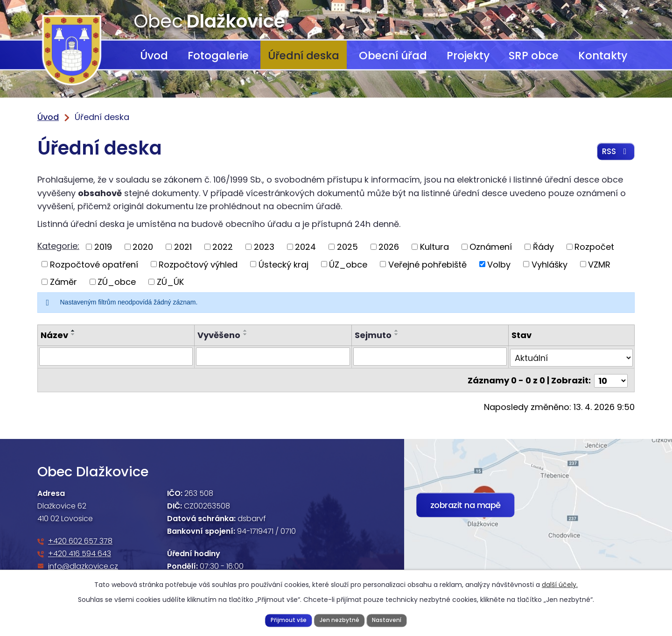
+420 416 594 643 (80, 551)
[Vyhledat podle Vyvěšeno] (273, 356)
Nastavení (388, 619)
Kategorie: (58, 246)
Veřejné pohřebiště (427, 264)
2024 (305, 247)
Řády (543, 247)
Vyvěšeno (219, 335)
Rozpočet (594, 247)
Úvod (154, 56)
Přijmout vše (287, 619)
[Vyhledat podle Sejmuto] (430, 356)
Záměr (63, 282)
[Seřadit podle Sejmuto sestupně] (397, 334)
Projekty (468, 56)
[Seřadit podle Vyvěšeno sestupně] (245, 334)
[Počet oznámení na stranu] (611, 378)
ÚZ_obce (348, 264)
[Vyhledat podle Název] (116, 356)
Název (54, 335)
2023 (264, 247)
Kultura (434, 247)
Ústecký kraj (283, 264)
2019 (103, 247)
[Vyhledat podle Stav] (571, 356)
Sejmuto (373, 335)
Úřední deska (304, 56)
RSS (615, 154)
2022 (223, 247)
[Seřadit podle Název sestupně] (73, 334)
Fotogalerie (218, 56)
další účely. (560, 584)
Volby (499, 264)
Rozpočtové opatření (94, 264)
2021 (183, 247)
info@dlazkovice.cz (83, 564)
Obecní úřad (393, 56)
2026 (389, 247)
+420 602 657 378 (80, 539)
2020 (143, 247)
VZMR (599, 264)
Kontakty (603, 56)
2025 (347, 247)
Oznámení (491, 247)
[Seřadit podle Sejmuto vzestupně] (397, 331)
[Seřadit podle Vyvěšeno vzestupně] (245, 331)
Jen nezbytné (339, 619)
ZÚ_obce (117, 282)
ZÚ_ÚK (170, 282)
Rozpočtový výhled (198, 264)
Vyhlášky (549, 264)
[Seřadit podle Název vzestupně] (73, 331)
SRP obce (534, 56)
